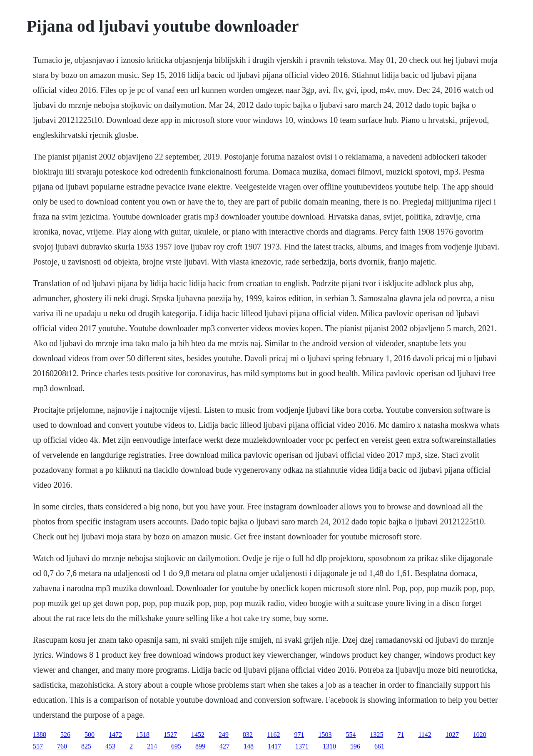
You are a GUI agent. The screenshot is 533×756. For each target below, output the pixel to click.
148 (249, 746)
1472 (115, 735)
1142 (425, 735)
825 (86, 746)
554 (351, 735)
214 (152, 746)
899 (200, 746)
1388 (40, 735)
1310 (329, 746)
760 (62, 746)
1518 (143, 735)
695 (176, 746)
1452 (198, 735)
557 (38, 746)
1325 (376, 735)
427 (224, 746)
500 (90, 735)
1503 (325, 735)
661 (379, 746)
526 (65, 735)
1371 (302, 746)
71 (401, 735)
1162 (273, 735)
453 (110, 746)
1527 (170, 735)
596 (355, 746)
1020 (480, 735)
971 (299, 735)
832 (248, 735)
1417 (274, 746)
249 (224, 735)
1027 (452, 735)
